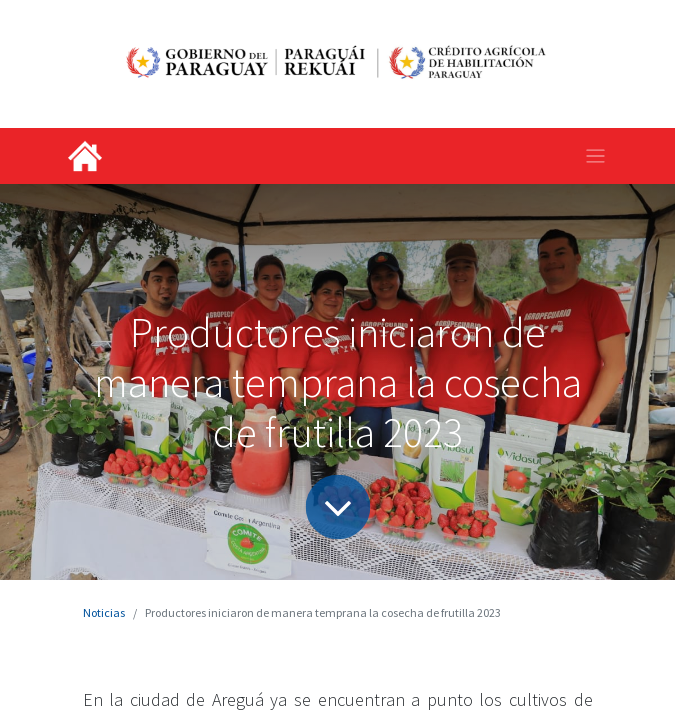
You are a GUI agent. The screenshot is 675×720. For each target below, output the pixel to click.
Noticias (104, 612)
